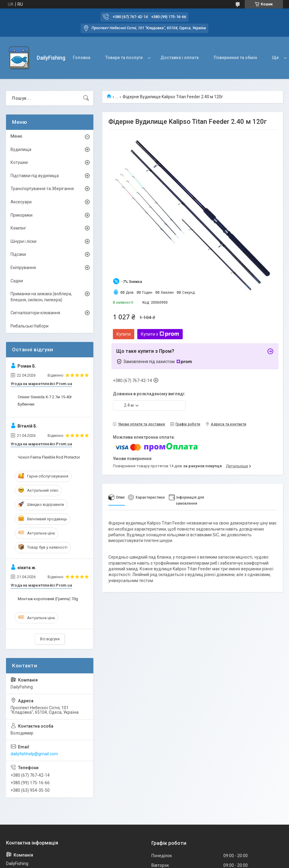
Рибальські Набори (30, 326)
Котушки (19, 162)
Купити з (160, 334)
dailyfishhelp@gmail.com (34, 754)
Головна (82, 58)
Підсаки (18, 254)
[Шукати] (86, 98)
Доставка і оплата (180, 58)
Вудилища (21, 149)
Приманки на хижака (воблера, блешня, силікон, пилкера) (41, 297)
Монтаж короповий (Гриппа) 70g (48, 599)
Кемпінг (18, 228)
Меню (16, 136)
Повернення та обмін (235, 58)
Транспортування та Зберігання (42, 189)
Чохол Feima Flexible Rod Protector (49, 457)
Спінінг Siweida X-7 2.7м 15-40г (45, 397)
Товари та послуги (124, 58)
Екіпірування (23, 268)
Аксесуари (21, 202)
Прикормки (22, 215)
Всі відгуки (50, 639)
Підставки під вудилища (35, 176)
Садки (17, 281)
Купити (124, 334)
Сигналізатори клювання (35, 313)
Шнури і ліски (23, 241)
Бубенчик (26, 404)
